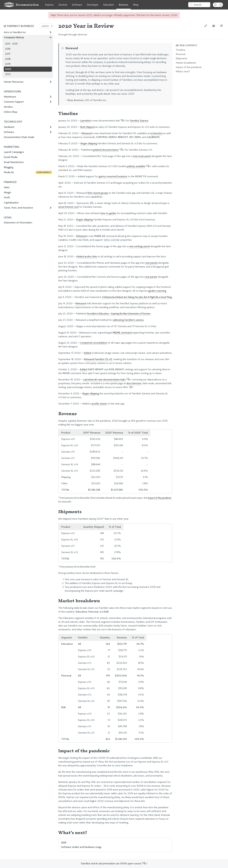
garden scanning (157, 291)
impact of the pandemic (160, 498)
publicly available (136, 166)
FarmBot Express (139, 121)
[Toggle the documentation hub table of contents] (21, 26)
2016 (8, 49)
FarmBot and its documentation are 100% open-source (114, 863)
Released (87, 133)
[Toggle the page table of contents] (200, 45)
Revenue (181, 54)
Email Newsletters (14, 162)
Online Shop (11, 112)
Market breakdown (186, 63)
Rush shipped (87, 127)
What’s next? (183, 71)
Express (49, 5)
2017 (8, 54)
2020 (8, 69)
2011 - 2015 (11, 44)
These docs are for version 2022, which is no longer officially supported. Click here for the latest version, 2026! (114, 15)
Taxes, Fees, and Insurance (18, 208)
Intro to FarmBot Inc (15, 32)
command (122, 333)
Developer (93, 5)
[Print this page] (214, 26)
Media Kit (28, 172)
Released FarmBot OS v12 (98, 359)
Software (77, 5)
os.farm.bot (156, 133)
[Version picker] (46, 26)
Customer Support (14, 102)
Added (87, 353)
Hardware (9, 127)
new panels (151, 263)
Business (123, 5)
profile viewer (100, 404)
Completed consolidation (94, 343)
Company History (14, 37)
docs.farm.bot (134, 383)
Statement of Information (18, 223)
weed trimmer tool (68, 207)
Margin (7, 192)
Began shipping (89, 143)
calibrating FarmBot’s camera (128, 320)
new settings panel (139, 246)
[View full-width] (206, 26)
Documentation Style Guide (19, 137)
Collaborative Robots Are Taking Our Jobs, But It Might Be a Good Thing (137, 297)
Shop (136, 5)
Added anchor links (87, 256)
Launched (85, 121)
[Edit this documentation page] (222, 26)
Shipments (182, 58)
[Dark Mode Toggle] (218, 5)
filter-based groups (98, 193)
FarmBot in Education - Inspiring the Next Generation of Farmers (119, 314)
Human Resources (14, 82)
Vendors (8, 107)
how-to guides (108, 213)
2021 (8, 74)
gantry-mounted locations (113, 176)
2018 (8, 59)
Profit (7, 197)
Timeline (180, 50)
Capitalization (11, 203)
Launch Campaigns (14, 152)
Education (109, 5)
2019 (8, 64)
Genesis (63, 5)
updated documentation (106, 150)
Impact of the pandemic (189, 67)
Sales (7, 187)
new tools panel (142, 156)
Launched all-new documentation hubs (104, 380)
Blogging (8, 167)
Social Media (11, 157)
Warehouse (10, 97)
